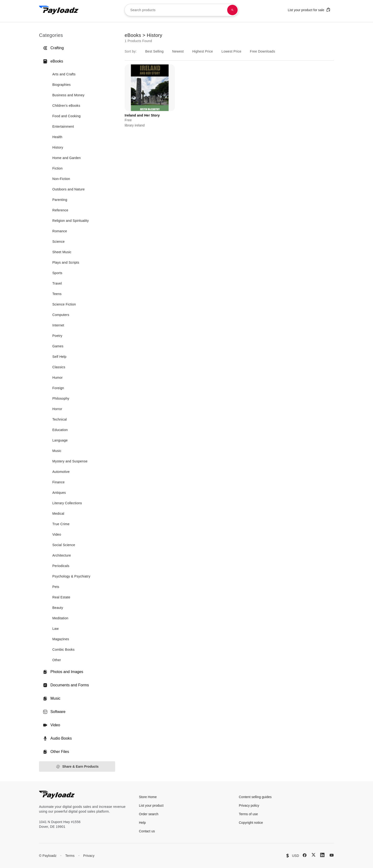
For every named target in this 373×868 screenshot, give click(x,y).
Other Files (56, 752)
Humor (57, 378)
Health (57, 137)
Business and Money (68, 95)
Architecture (62, 555)
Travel (57, 283)
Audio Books (57, 738)
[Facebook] (305, 855)
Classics (59, 367)
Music (57, 451)
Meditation (60, 618)
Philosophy (61, 398)
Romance (60, 231)
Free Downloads (263, 51)
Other (57, 660)
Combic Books (64, 650)
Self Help (59, 357)
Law (56, 629)
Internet (58, 325)
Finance (59, 482)
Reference (60, 210)
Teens (57, 294)
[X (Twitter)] (314, 855)
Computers (61, 315)
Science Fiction (64, 304)
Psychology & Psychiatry (71, 576)
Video (57, 534)
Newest (178, 51)
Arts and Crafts (64, 74)
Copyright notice (251, 823)
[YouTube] (332, 855)
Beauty (58, 608)
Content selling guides (255, 797)
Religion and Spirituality (71, 221)
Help (142, 823)
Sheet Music (62, 252)
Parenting (60, 200)
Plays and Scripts (66, 262)
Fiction (57, 168)
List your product (151, 805)
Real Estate (61, 597)
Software (54, 712)
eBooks (53, 61)
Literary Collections (67, 503)
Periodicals (61, 566)
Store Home (148, 797)
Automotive (61, 472)
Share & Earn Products (77, 767)
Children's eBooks (66, 106)
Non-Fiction (61, 179)
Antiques (59, 493)
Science (59, 242)
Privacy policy (249, 805)
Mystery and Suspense (70, 461)
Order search (149, 814)
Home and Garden (66, 158)
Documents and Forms (66, 685)
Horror (57, 409)
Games (58, 346)
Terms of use (248, 814)
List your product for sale (309, 10)
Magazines (61, 639)
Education (60, 430)
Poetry (57, 336)
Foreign (58, 388)
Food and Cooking (66, 116)
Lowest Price (231, 51)
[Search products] (232, 10)
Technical (60, 419)
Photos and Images (63, 672)
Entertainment (63, 126)
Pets (56, 587)
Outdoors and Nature (69, 189)
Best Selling (154, 51)
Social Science (64, 545)
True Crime (61, 524)
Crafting (53, 48)
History (58, 147)
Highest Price (203, 51)
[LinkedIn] (322, 855)
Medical (58, 514)
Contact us (147, 831)
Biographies (61, 85)
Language (60, 440)
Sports (57, 273)
